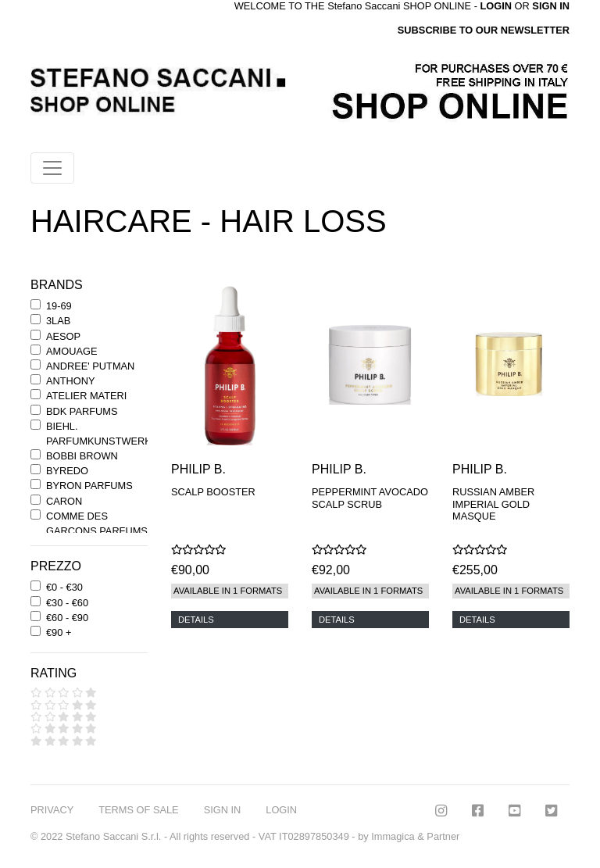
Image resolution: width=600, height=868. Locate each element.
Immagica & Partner (415, 836)
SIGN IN (551, 6)
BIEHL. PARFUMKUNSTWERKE (102, 434)
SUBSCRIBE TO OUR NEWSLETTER (484, 30)
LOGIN (281, 810)
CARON (64, 501)
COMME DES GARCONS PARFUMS (97, 523)
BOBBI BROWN (82, 456)
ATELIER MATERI (86, 396)
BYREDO (67, 471)
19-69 (59, 306)
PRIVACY (52, 810)
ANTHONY (71, 381)
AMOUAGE (71, 351)
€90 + (59, 632)
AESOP (63, 336)
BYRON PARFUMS (89, 486)
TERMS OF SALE (138, 810)
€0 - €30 (64, 587)
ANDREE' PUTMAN (90, 366)
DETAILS (196, 620)
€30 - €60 (67, 603)
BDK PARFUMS (82, 411)
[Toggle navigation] (52, 168)
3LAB (58, 321)
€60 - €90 (67, 618)
